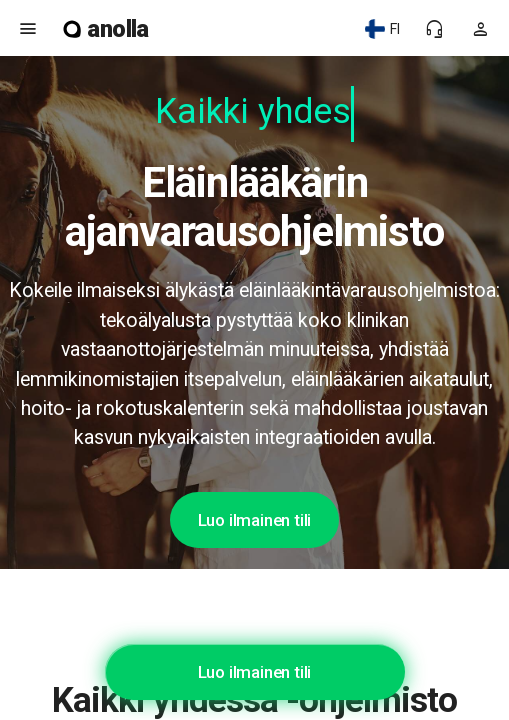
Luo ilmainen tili (255, 520)
